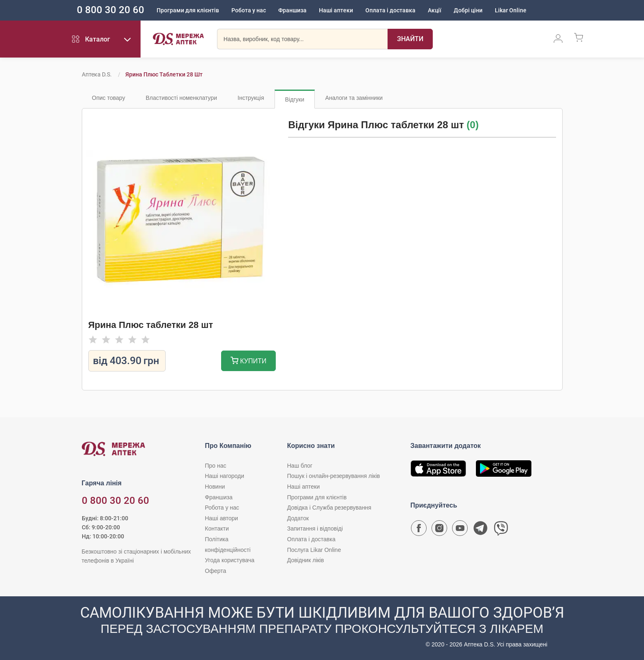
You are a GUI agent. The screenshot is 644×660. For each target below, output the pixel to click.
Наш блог (300, 466)
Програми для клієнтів (188, 10)
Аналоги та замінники (354, 98)
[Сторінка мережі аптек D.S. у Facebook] (419, 530)
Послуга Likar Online (314, 550)
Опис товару (109, 98)
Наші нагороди (225, 476)
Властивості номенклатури (181, 98)
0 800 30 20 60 (111, 10)
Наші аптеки (336, 10)
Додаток (298, 518)
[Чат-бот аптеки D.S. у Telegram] (480, 530)
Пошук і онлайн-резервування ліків (334, 476)
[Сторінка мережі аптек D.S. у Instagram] (439, 530)
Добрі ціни (468, 10)
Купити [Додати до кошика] (248, 361)
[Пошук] (410, 39)
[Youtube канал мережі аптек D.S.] (460, 530)
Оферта (216, 571)
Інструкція (251, 98)
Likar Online (511, 10)
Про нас (216, 466)
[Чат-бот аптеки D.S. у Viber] (501, 530)
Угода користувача (230, 560)
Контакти (217, 528)
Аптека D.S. (97, 74)
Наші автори (222, 518)
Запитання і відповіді (315, 528)
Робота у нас (249, 10)
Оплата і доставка (390, 10)
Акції (435, 10)
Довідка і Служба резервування (329, 508)
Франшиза (292, 10)
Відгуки (295, 99)
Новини (215, 487)
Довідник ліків (306, 560)
